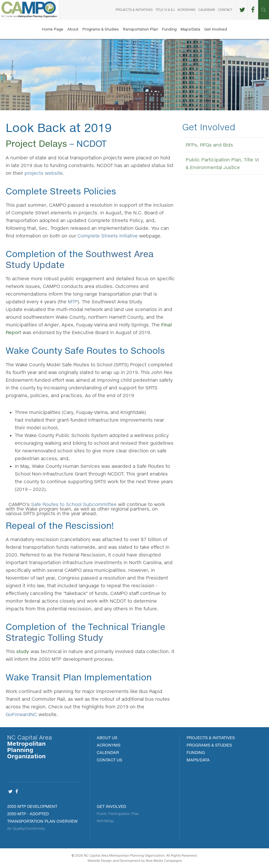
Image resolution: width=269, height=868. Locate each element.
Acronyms (186, 10)
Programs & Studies (101, 29)
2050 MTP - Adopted (28, 814)
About (73, 29)
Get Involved (216, 29)
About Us (107, 738)
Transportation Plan (140, 29)
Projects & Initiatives (134, 10)
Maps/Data (190, 29)
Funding (169, 29)
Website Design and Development (114, 860)
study (23, 651)
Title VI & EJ (165, 10)
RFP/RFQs (105, 821)
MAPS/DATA (198, 760)
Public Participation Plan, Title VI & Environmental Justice (222, 163)
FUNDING (196, 752)
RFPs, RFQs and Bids (209, 145)
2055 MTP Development (32, 806)
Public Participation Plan (118, 814)
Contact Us (109, 760)
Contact (225, 10)
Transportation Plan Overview (42, 821)
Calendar (207, 10)
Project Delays (36, 143)
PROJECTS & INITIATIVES (211, 738)
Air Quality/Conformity (26, 829)
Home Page (53, 29)
